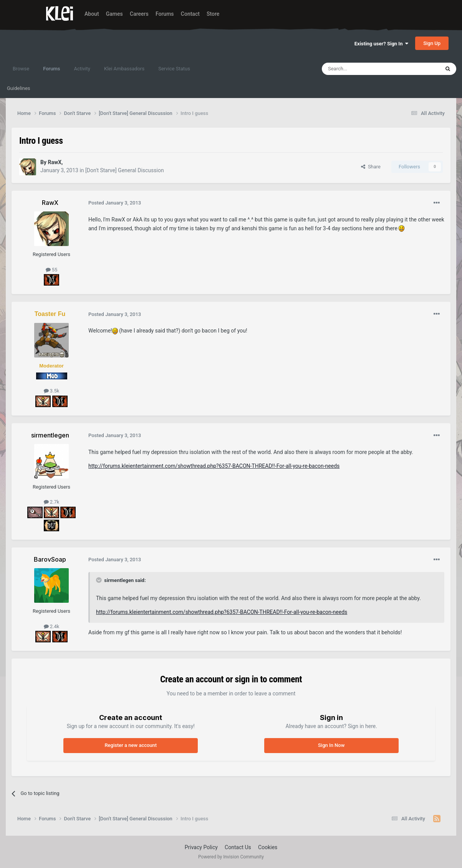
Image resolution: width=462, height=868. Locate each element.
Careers (139, 14)
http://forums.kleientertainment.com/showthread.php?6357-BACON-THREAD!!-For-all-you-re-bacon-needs (214, 466)
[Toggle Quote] (99, 580)
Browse (21, 69)
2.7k (52, 502)
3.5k (52, 391)
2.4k (52, 626)
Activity (82, 69)
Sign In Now (331, 745)
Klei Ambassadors (124, 69)
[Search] (363, 69)
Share (371, 167)
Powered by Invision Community (231, 857)
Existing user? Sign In (381, 44)
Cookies (268, 847)
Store (213, 14)
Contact (190, 14)
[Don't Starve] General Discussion (125, 170)
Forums (165, 14)
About (92, 14)
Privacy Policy (201, 847)
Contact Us (238, 847)
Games (114, 14)
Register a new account (131, 745)
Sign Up (432, 43)
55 (52, 270)
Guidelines (19, 88)
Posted (115, 203)
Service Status (174, 69)
